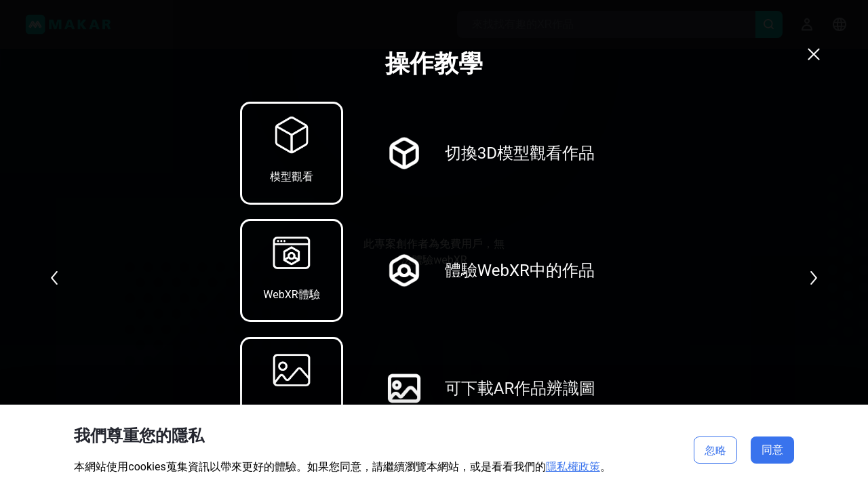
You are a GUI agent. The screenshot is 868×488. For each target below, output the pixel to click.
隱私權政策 (573, 467)
